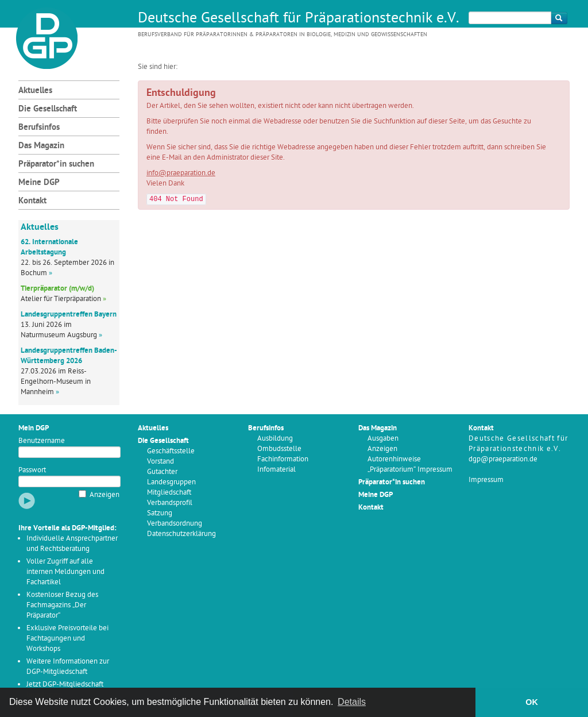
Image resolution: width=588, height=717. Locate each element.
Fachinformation (283, 459)
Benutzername (42, 441)
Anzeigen (105, 495)
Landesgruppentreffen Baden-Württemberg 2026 (69, 356)
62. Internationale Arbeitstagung (49, 247)
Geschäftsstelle (171, 451)
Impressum (486, 480)
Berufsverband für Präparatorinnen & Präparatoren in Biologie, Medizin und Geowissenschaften (283, 35)
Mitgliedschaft (169, 493)
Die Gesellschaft (48, 109)
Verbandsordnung (175, 524)
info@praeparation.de (181, 173)
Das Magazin (41, 146)
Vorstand (160, 462)
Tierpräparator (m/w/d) (57, 289)
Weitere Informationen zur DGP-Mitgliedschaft (68, 667)
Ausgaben (383, 439)
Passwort (32, 470)
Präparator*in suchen (56, 165)
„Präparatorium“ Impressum (410, 470)
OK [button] (532, 702)
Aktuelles (35, 91)
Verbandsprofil (170, 503)
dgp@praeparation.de (503, 459)
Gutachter (162, 472)
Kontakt (32, 201)
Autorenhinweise (394, 459)
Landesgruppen (171, 482)
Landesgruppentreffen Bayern (69, 315)
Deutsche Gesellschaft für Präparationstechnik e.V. (299, 19)
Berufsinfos (39, 128)
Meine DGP (39, 183)
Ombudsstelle (279, 449)
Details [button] (352, 702)
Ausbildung (275, 439)
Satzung (160, 513)
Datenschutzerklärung (181, 534)
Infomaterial (276, 470)
